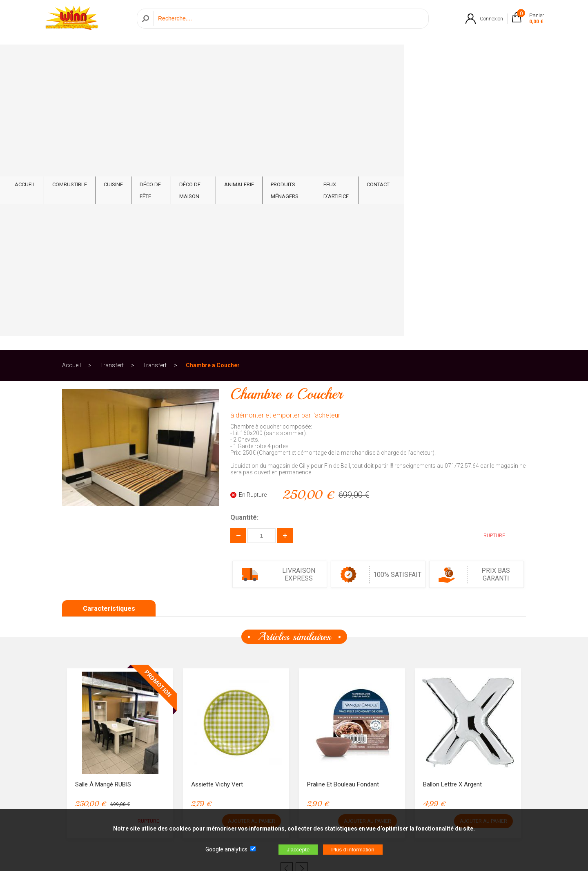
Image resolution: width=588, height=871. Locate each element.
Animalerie (329, 58)
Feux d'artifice (450, 58)
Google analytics (226, 849)
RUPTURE (488, 258)
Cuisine (177, 58)
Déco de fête (221, 58)
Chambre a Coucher (213, 87)
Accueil (71, 87)
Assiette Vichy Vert (217, 507)
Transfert (112, 87)
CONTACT (498, 58)
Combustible (134, 58)
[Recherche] (289, 22)
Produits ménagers (387, 58)
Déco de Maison (276, 58)
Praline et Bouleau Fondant (343, 507)
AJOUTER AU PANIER (252, 543)
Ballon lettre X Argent (452, 507)
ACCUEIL (89, 58)
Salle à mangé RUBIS (103, 507)
